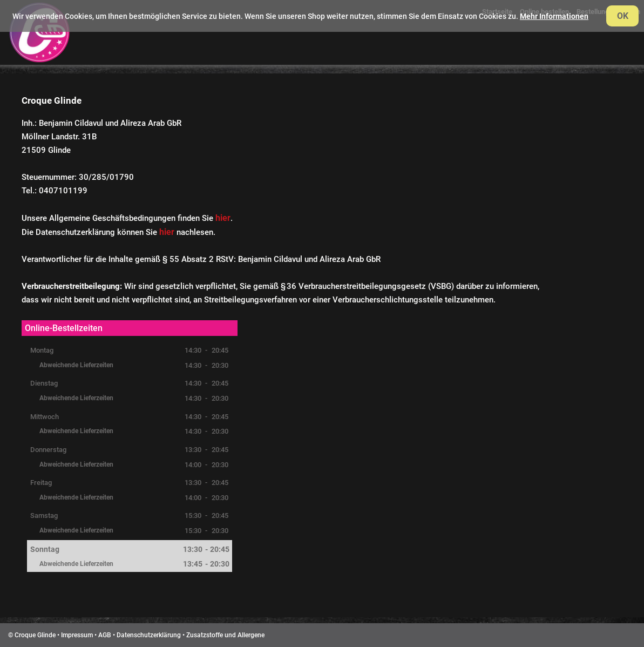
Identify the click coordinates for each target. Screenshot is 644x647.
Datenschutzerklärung (149, 635)
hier (223, 218)
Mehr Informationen (554, 16)
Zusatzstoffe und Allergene (225, 635)
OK (623, 16)
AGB (105, 635)
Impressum (77, 635)
